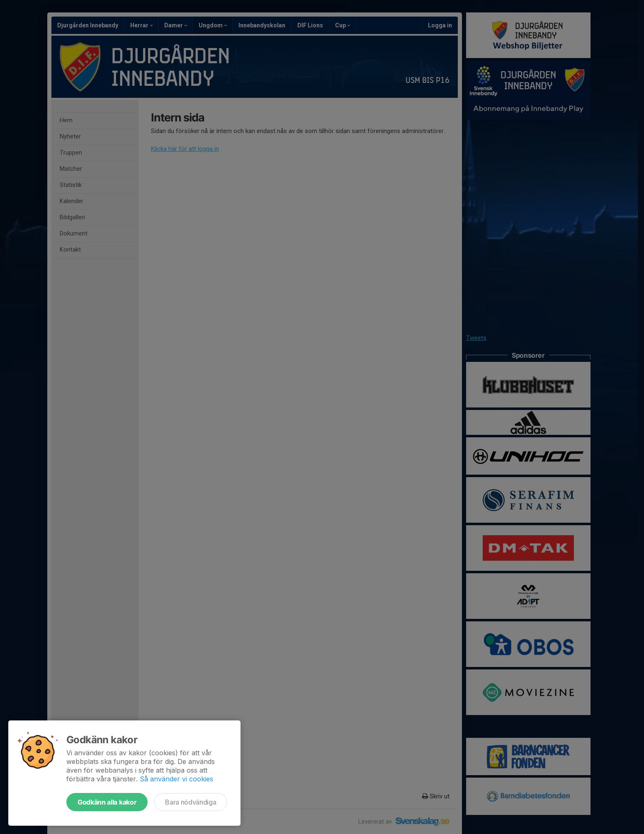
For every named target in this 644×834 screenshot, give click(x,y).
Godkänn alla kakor (107, 802)
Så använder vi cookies (176, 779)
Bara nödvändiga (191, 802)
